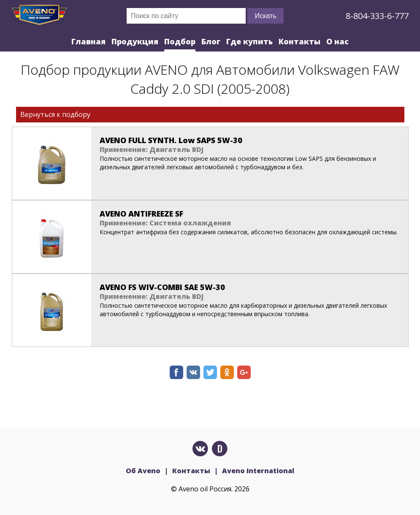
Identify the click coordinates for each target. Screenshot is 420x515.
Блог (211, 41)
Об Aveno (143, 471)
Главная (88, 41)
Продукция (135, 41)
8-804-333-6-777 (377, 16)
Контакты (299, 41)
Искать (266, 16)
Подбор (180, 41)
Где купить (249, 41)
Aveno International (258, 471)
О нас (337, 41)
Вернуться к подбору (55, 114)
